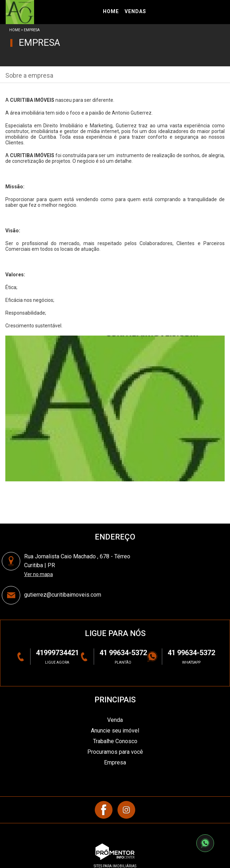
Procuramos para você (115, 752)
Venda (115, 720)
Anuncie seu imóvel (115, 731)
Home (15, 30)
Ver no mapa (39, 574)
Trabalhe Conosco (115, 741)
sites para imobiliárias (115, 866)
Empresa (115, 762)
